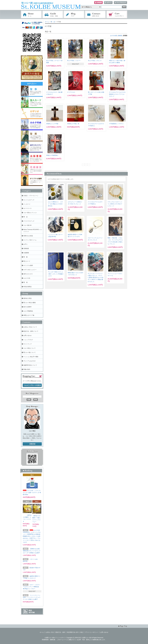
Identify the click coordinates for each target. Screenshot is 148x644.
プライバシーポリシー (92, 632)
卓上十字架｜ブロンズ (95, 61)
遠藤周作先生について (30, 365)
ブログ (74, 15)
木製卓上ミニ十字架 (52, 124)
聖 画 (26, 282)
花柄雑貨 (26, 248)
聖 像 (26, 257)
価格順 (120, 36)
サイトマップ (28, 344)
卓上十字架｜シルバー (74, 61)
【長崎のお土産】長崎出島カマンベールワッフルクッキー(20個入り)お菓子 (32, 551)
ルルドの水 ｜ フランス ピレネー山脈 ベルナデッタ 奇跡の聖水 (32, 493)
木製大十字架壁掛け (52, 155)
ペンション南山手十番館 (31, 357)
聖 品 (53, 22)
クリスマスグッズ (29, 221)
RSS (30, 610)
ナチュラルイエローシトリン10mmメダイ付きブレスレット (115, 204)
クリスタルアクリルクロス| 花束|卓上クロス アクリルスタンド (117, 94)
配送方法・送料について (31, 331)
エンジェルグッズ (29, 200)
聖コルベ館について (30, 352)
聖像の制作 (27, 369)
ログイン (108, 3)
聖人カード (27, 261)
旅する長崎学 (28, 307)
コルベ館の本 (28, 225)
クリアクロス (71, 92)
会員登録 (98, 3)
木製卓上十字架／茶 (73, 124)
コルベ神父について (30, 348)
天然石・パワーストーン (31, 196)
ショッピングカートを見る (32, 385)
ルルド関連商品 (28, 311)
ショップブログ (28, 340)
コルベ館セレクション (30, 213)
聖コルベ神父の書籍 (30, 303)
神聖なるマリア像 (29, 315)
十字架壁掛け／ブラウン (116, 124)
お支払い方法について (30, 327)
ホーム (31, 15)
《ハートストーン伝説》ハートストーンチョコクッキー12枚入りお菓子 (32, 597)
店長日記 (32, 444)
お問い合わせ (95, 15)
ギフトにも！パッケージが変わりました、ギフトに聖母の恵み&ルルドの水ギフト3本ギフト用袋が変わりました (96, 277)
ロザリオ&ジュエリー (30, 270)
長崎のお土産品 (28, 236)
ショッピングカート (117, 15)
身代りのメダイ (28, 274)
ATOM (32, 612)
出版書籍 (26, 253)
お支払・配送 (53, 15)
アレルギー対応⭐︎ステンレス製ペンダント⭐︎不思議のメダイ (56, 274)
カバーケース (28, 208)
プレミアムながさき (30, 361)
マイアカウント (120, 3)
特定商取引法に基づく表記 (75, 632)
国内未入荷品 (28, 298)
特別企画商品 (28, 287)
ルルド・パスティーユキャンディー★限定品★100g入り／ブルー (32, 587)
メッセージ (27, 204)
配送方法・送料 (60, 632)
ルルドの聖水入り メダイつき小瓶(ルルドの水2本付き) (55, 204)
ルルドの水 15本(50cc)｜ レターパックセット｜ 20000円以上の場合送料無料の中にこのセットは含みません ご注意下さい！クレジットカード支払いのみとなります (32, 536)
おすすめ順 (114, 36)
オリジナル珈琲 (28, 265)
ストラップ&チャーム (30, 240)
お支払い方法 (50, 632)
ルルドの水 (27, 278)
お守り (26, 244)
